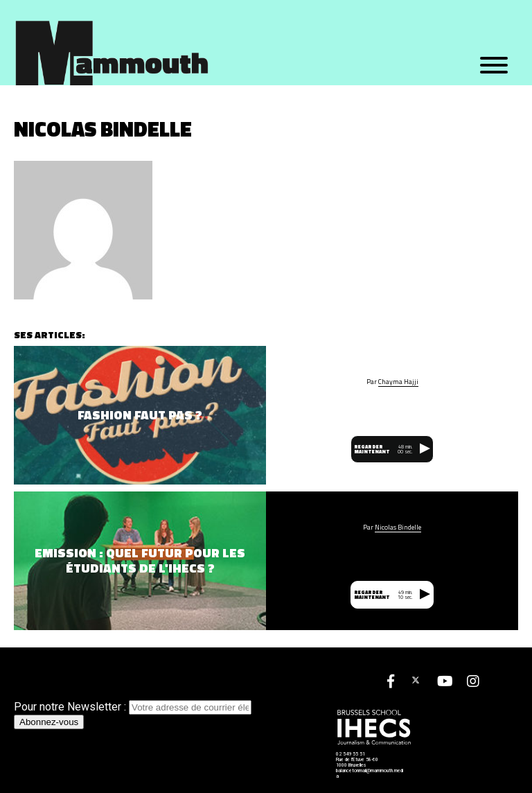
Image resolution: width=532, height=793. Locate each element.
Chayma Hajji (398, 382)
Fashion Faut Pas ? (140, 415)
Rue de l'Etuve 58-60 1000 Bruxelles (357, 762)
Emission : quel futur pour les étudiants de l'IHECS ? (140, 561)
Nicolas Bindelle (398, 528)
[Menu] (494, 66)
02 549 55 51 (351, 754)
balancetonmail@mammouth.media (370, 774)
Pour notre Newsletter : (133, 707)
